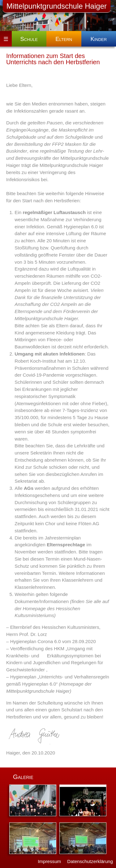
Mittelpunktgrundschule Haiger (57, 6)
